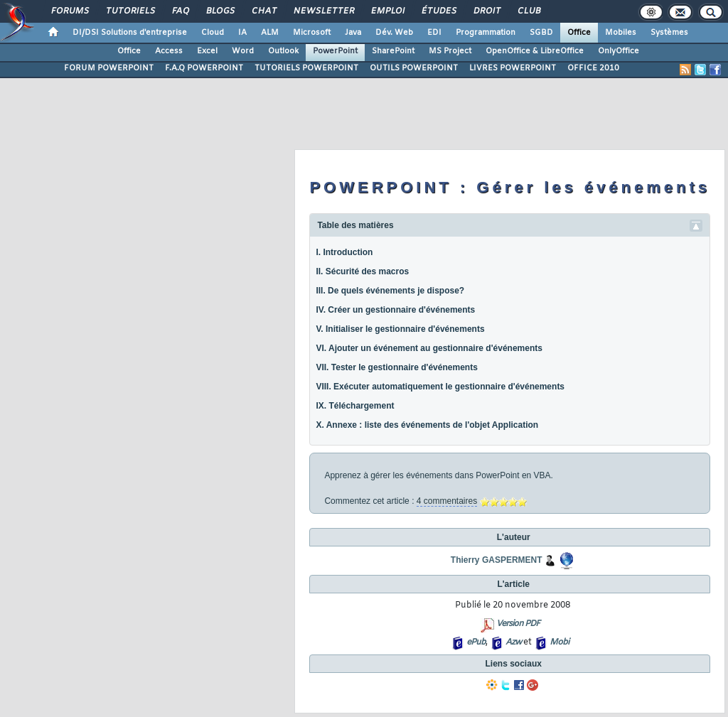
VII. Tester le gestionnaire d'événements (396, 367)
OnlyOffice (619, 51)
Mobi (559, 642)
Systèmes (669, 33)
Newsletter (323, 11)
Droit (486, 11)
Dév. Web (394, 33)
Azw (513, 642)
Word (243, 51)
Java (353, 33)
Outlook (283, 51)
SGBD (541, 33)
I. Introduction (344, 252)
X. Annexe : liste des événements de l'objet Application (427, 425)
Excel (207, 51)
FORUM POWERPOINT (109, 68)
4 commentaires (447, 501)
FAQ (180, 11)
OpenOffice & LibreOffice (535, 51)
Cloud (213, 33)
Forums (69, 11)
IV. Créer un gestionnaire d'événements (395, 310)
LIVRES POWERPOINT (513, 68)
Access (169, 51)
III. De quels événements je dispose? (390, 291)
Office (579, 33)
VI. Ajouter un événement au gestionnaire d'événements (429, 348)
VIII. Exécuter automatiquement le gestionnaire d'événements (440, 387)
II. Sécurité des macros (362, 271)
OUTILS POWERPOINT (414, 68)
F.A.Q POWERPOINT (204, 68)
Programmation (486, 33)
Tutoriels (130, 11)
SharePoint (393, 51)
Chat (263, 11)
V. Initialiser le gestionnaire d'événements (400, 329)
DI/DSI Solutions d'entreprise (130, 33)
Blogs (220, 11)
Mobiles (621, 33)
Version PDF (518, 624)
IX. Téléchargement (355, 406)
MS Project (450, 51)
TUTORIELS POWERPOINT (306, 68)
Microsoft (312, 33)
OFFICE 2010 (593, 68)
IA (242, 33)
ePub (476, 642)
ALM (270, 33)
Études (438, 11)
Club (528, 11)
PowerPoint (335, 51)
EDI (434, 33)
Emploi (387, 11)
